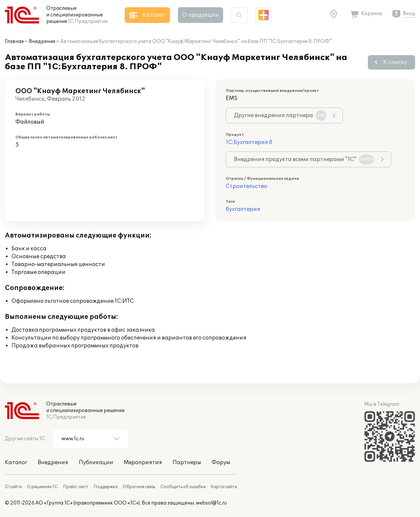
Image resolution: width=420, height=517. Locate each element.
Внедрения (42, 41)
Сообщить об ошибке (183, 487)
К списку (395, 62)
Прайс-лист (76, 487)
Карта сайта (224, 487)
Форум (221, 463)
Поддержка (105, 487)
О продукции (200, 15)
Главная (14, 41)
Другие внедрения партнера (280, 115)
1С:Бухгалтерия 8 (249, 142)
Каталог (16, 463)
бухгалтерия (243, 209)
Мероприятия (143, 463)
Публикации (96, 463)
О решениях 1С (42, 487)
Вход (409, 14)
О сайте (13, 487)
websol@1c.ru (211, 503)
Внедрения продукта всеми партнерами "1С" (304, 159)
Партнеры (187, 463)
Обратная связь (139, 487)
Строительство (246, 186)
